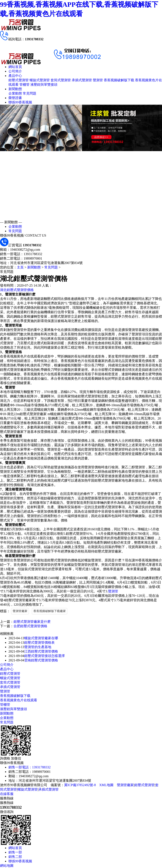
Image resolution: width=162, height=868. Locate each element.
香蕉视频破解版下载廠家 (50, 611)
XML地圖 (106, 785)
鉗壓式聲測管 (19, 80)
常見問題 (30, 93)
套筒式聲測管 (61, 80)
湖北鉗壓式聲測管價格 (17, 290)
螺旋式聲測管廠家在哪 (41, 638)
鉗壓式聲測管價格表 (39, 643)
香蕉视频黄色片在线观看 (19, 700)
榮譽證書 (15, 98)
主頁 (20, 267)
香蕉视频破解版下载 (119, 80)
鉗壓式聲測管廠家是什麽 (32, 622)
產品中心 (15, 76)
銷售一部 (15, 852)
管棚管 (24, 85)
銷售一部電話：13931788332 (30, 767)
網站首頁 (15, 67)
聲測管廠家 (20, 611)
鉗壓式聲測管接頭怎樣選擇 (45, 656)
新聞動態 (15, 89)
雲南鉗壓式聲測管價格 (41, 660)
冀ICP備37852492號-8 (80, 785)
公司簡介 (15, 71)
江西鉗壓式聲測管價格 (41, 651)
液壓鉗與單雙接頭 (44, 85)
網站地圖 (7, 866)
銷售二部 (15, 857)
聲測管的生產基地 (38, 647)
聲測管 (98, 80)
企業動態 (15, 93)
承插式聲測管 (82, 80)
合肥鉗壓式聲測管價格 (30, 626)
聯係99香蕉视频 (20, 102)
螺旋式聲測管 (40, 80)
